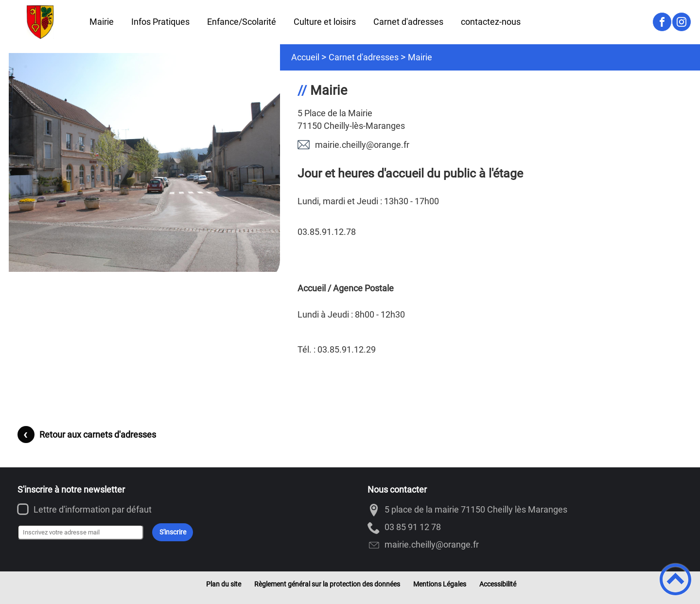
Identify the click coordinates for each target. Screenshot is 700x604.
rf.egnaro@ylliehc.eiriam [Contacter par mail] (362, 145)
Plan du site (224, 584)
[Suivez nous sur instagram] (682, 22)
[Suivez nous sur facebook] (662, 22)
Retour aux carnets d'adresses (98, 435)
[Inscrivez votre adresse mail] (80, 533)
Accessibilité (498, 584)
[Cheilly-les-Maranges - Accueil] (40, 22)
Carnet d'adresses (364, 57)
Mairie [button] (102, 22)
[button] (675, 579)
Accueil (305, 57)
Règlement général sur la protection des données (327, 584)
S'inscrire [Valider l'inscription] (173, 532)
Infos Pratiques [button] (160, 22)
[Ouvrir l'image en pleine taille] (149, 163)
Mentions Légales (440, 584)
